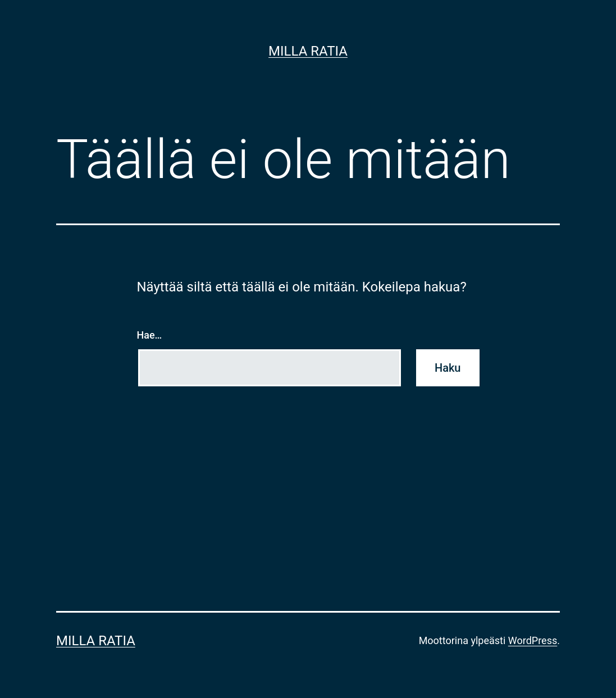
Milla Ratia (308, 51)
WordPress (533, 640)
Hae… (150, 335)
